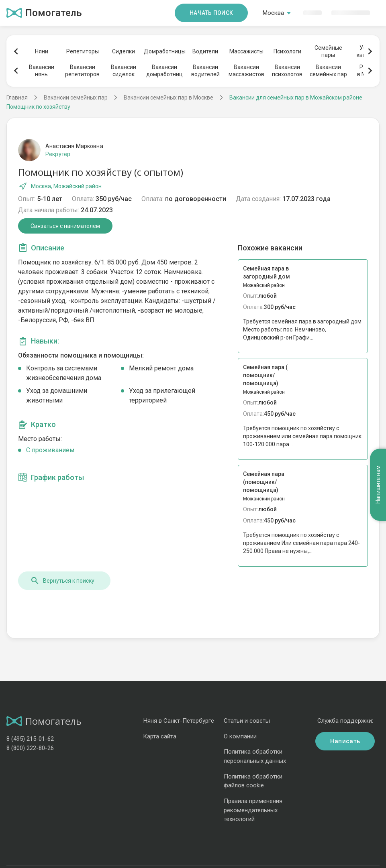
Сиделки (124, 51)
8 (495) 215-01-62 (30, 739)
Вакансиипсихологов (287, 71)
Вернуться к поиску (62, 581)
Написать (345, 741)
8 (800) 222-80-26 (30, 748)
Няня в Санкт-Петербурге (179, 721)
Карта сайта (160, 736)
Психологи (287, 51)
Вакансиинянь (42, 71)
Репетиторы (83, 51)
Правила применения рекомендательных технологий (253, 810)
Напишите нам (378, 485)
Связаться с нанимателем (65, 226)
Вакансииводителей (205, 71)
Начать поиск (211, 13)
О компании (240, 736)
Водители (205, 51)
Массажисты (246, 51)
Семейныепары (328, 51)
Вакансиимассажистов (246, 71)
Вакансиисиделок (124, 71)
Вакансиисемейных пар (328, 71)
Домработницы (164, 51)
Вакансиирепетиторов (82, 71)
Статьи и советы (247, 721)
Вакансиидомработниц (164, 71)
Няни (42, 51)
